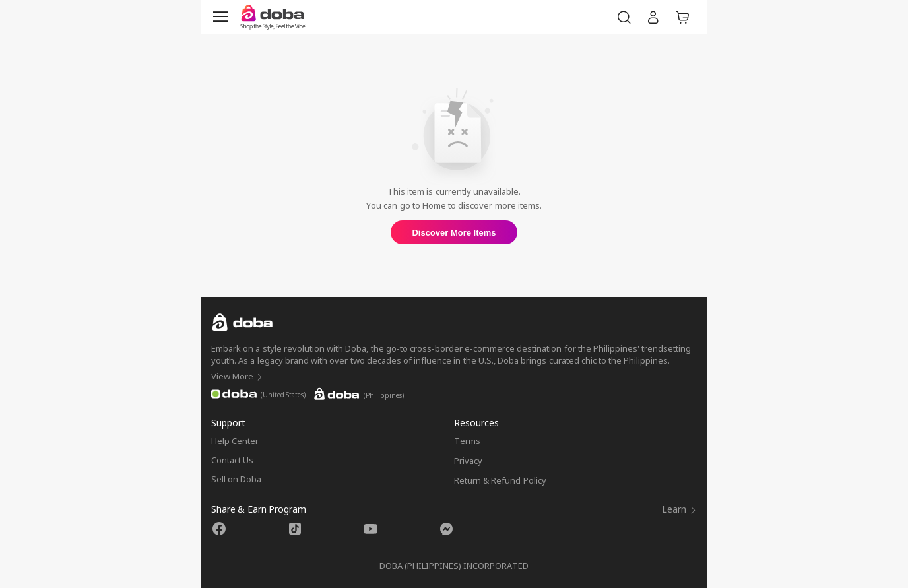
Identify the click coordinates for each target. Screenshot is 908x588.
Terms (467, 441)
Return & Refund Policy (500, 480)
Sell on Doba (236, 479)
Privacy (468, 461)
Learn (679, 509)
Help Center (235, 441)
